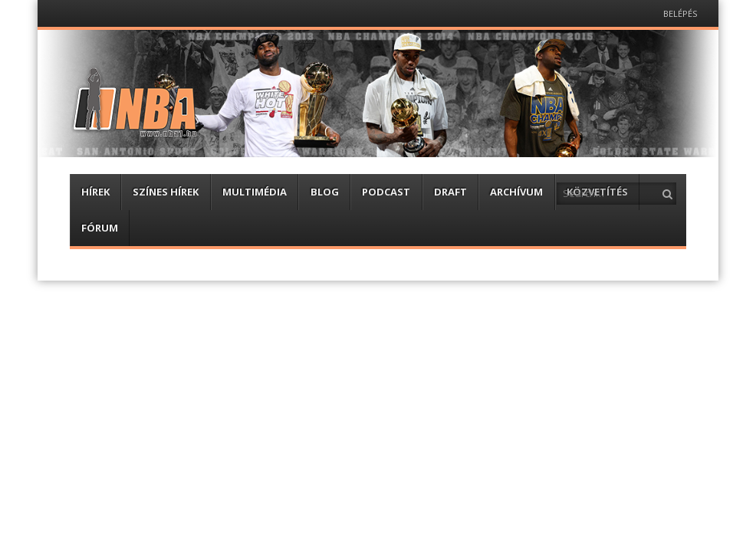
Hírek (95, 192)
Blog (325, 192)
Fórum (100, 228)
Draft (450, 192)
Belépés (680, 13)
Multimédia (255, 192)
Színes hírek (166, 192)
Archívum (516, 192)
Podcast (386, 192)
